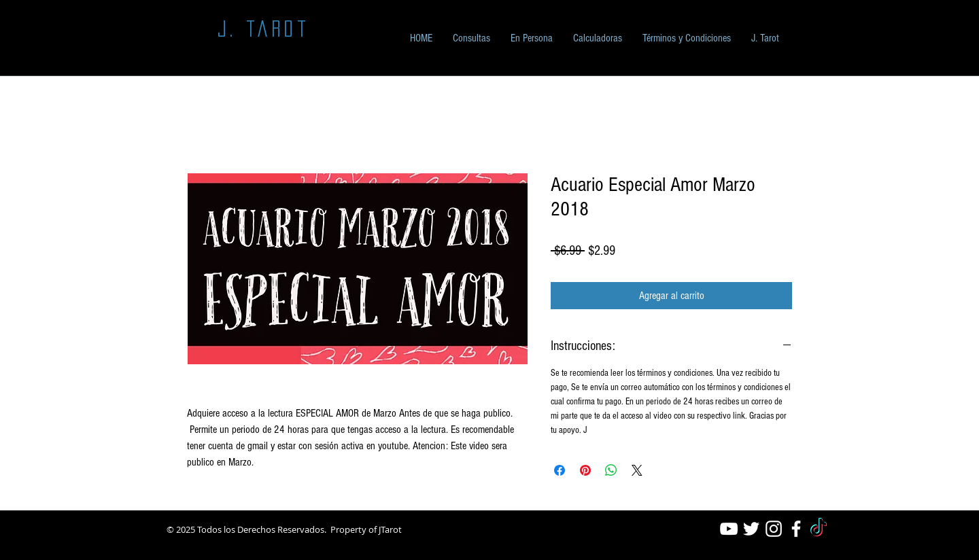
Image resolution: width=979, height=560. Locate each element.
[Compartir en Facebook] (560, 470)
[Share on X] (637, 470)
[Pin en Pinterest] (585, 470)
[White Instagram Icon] (774, 529)
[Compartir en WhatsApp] (611, 470)
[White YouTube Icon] (729, 529)
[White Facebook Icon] (796, 529)
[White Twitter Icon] (751, 529)
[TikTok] (819, 529)
